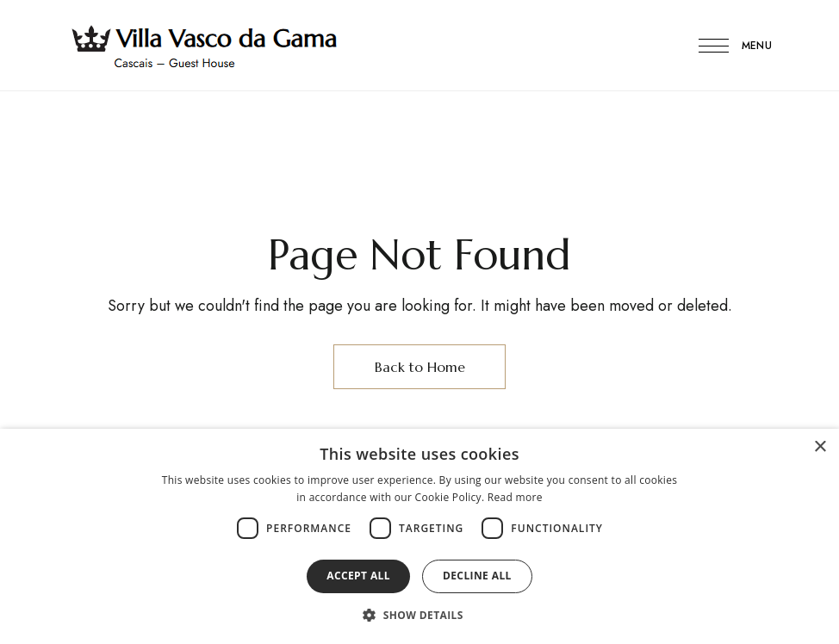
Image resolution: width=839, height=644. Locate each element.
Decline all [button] (477, 576)
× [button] (820, 447)
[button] (419, 615)
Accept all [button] (358, 576)
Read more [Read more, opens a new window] (515, 497)
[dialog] (419, 536)
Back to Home (420, 367)
